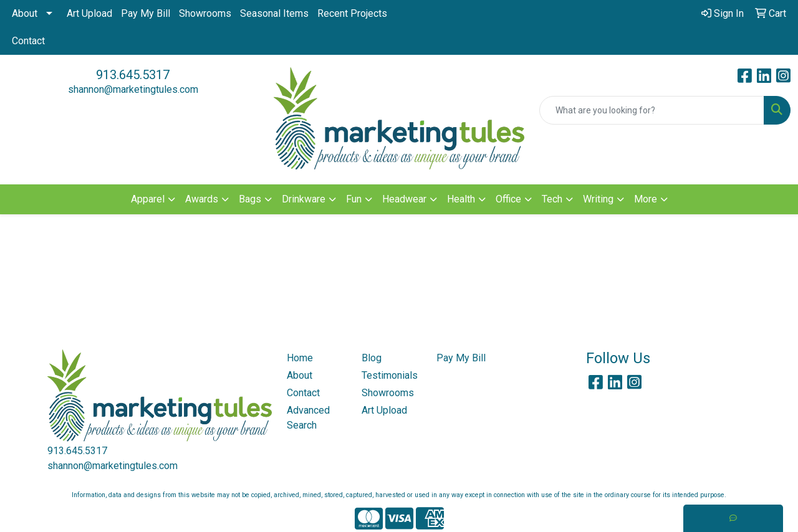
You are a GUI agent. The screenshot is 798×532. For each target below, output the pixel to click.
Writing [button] (598, 199)
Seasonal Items (274, 13)
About (25, 13)
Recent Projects (352, 13)
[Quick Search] (652, 110)
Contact (28, 41)
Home (300, 358)
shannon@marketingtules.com (133, 89)
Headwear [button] (404, 199)
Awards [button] (202, 199)
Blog (372, 358)
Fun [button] (354, 199)
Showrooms (205, 13)
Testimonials (390, 375)
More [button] (646, 199)
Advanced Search (308, 418)
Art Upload (89, 13)
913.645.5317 (133, 75)
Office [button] (508, 199)
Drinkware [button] (304, 199)
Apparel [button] (148, 199)
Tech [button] (552, 199)
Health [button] (461, 199)
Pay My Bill (146, 13)
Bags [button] (250, 199)
